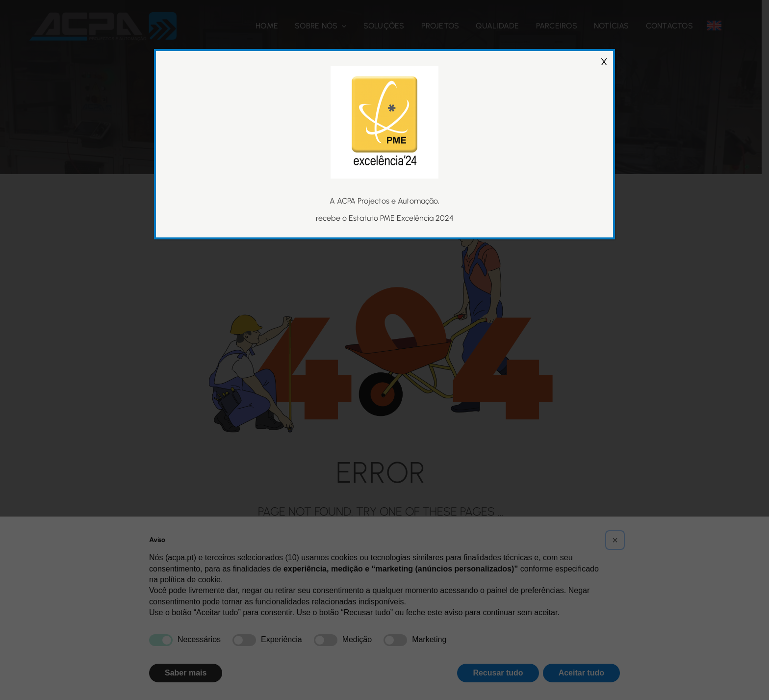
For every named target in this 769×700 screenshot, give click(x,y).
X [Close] (604, 53)
